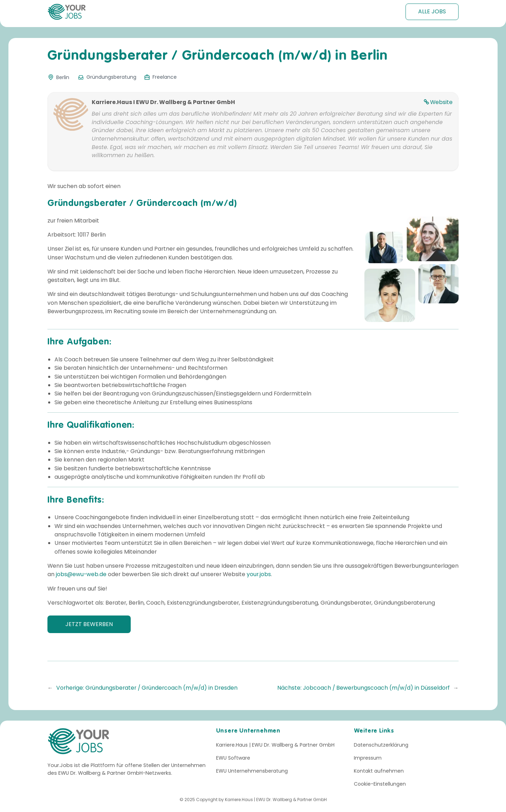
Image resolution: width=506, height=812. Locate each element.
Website (441, 102)
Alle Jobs (432, 11)
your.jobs (259, 574)
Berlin (63, 77)
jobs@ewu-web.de (81, 574)
